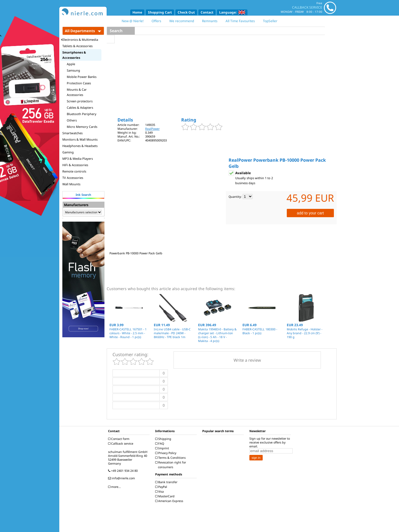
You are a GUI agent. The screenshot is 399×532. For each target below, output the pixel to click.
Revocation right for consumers (171, 465)
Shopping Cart (160, 12)
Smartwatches (72, 133)
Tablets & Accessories (77, 46)
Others (72, 120)
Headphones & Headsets (80, 146)
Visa (160, 492)
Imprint (163, 448)
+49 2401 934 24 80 (124, 471)
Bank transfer (167, 482)
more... (115, 487)
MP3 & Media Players (78, 159)
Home (137, 12)
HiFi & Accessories (75, 165)
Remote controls (74, 171)
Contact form (119, 439)
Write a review (247, 360)
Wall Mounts (71, 184)
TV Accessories (73, 178)
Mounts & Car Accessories (77, 92)
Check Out (186, 12)
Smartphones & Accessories (74, 55)
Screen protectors (80, 101)
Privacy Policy (166, 453)
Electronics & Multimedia (80, 40)
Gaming (68, 152)
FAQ (160, 444)
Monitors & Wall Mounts (80, 139)
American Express (170, 501)
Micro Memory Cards (82, 127)
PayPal (162, 487)
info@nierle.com (122, 478)
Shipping (164, 439)
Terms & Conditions (171, 458)
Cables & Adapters (80, 107)
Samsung (73, 70)
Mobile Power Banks (82, 77)
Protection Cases (79, 83)
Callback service (121, 444)
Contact (207, 12)
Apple (71, 64)
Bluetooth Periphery (82, 114)
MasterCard (166, 496)
